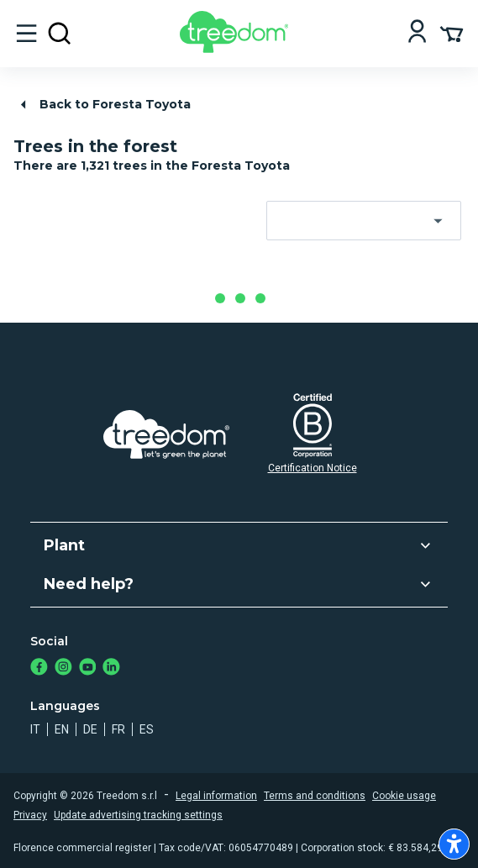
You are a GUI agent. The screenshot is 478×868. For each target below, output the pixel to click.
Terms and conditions (315, 796)
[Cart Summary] (452, 33)
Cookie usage (404, 796)
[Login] (417, 33)
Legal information (216, 796)
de (90, 729)
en (62, 729)
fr (118, 729)
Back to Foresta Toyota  (103, 105)
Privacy (30, 815)
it (35, 729)
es (147, 729)
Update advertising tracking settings (138, 815)
